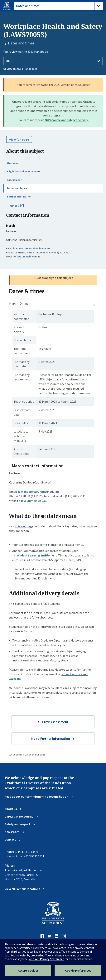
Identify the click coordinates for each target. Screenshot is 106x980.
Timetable (20, 207)
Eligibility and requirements (24, 171)
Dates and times (17, 188)
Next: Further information (51, 739)
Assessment (14, 180)
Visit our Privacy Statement (46, 959)
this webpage (24, 526)
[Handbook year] (53, 61)
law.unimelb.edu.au (29, 256)
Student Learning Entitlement (37, 555)
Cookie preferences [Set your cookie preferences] (78, 970)
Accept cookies (28, 970)
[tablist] (58, 6)
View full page (19, 139)
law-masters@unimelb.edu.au (31, 248)
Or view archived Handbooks (20, 69)
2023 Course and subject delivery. (67, 120)
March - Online (19, 303)
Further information (19, 197)
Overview (13, 163)
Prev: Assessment (55, 722)
